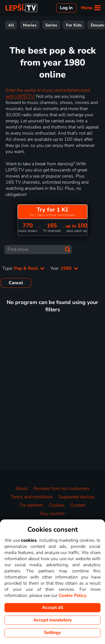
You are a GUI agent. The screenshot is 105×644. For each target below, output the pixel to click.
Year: (64, 268)
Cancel (16, 283)
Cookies (57, 505)
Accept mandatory (53, 620)
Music (95, 25)
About (22, 489)
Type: (23, 268)
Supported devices (77, 497)
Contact (78, 505)
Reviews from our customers (61, 489)
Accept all (53, 607)
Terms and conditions (32, 497)
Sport (55, 25)
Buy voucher (53, 514)
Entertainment (27, 25)
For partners (32, 505)
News (75, 25)
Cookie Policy (73, 596)
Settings (53, 633)
